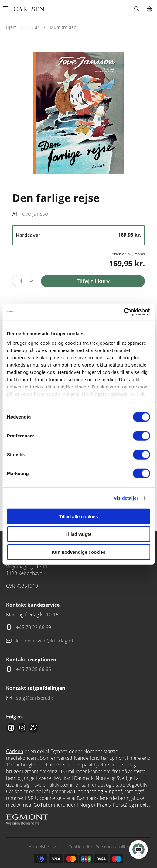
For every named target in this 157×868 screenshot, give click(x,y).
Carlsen (15, 751)
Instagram (22, 728)
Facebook (11, 728)
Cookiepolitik (80, 847)
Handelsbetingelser (47, 847)
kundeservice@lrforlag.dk (45, 641)
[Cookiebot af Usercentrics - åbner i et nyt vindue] (123, 312)
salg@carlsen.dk (35, 698)
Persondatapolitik (112, 847)
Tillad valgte (78, 534)
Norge (86, 805)
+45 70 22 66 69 (34, 627)
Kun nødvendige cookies (79, 552)
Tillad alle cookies (78, 516)
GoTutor (43, 805)
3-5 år (33, 27)
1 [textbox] (21, 281)
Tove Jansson (36, 214)
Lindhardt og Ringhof (98, 791)
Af (15, 214)
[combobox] (24, 281)
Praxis (104, 805)
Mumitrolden (63, 27)
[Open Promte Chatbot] (138, 849)
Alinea (24, 805)
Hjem (11, 27)
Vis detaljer (126, 498)
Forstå (120, 805)
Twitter (33, 728)
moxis (142, 805)
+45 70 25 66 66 (34, 669)
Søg (137, 9)
